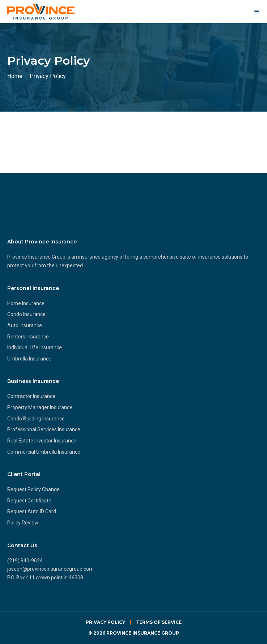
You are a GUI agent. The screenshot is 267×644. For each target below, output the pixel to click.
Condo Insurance (26, 314)
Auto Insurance (25, 325)
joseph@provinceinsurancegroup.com (50, 569)
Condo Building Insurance (36, 419)
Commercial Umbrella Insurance (44, 452)
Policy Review (23, 523)
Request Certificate (29, 501)
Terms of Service (159, 622)
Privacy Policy (105, 622)
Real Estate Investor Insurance (42, 441)
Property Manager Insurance (40, 407)
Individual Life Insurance (35, 347)
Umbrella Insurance (29, 359)
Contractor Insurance (31, 396)
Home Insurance (26, 303)
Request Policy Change (33, 489)
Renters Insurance (28, 337)
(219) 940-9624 (25, 561)
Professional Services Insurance (44, 429)
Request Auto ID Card (32, 511)
